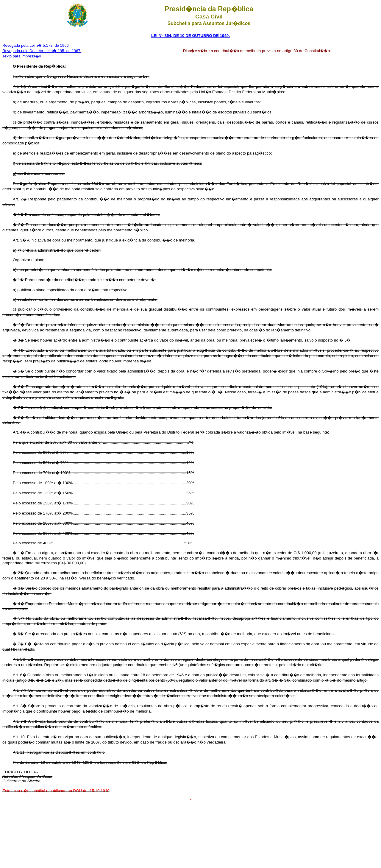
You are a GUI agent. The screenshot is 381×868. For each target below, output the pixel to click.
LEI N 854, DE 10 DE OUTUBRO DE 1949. (190, 36)
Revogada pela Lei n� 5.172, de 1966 (36, 45)
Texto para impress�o (22, 56)
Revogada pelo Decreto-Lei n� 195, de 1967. (42, 51)
